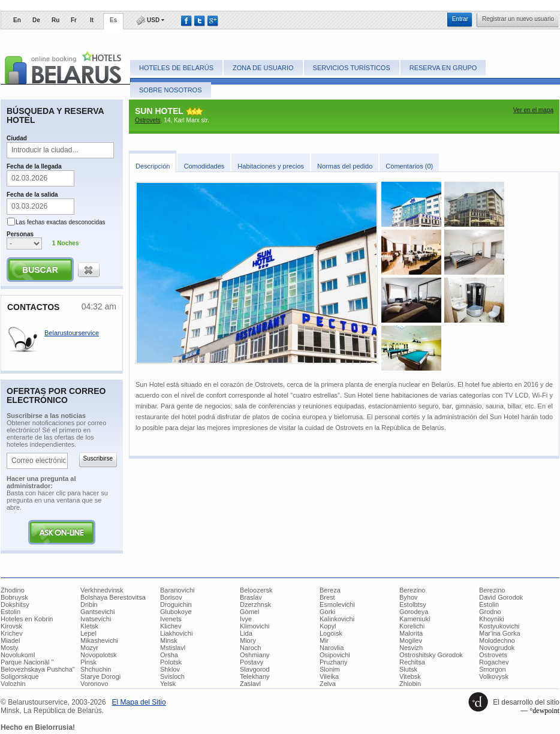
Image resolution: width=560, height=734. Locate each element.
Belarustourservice (72, 333)
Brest (327, 597)
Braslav (251, 597)
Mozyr (89, 648)
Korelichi (412, 626)
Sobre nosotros (171, 90)
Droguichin (176, 604)
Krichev (12, 633)
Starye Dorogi (100, 676)
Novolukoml (18, 655)
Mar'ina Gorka (500, 633)
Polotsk (171, 662)
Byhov (409, 597)
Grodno (490, 612)
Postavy (252, 662)
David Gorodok (501, 597)
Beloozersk (256, 590)
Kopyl (328, 626)
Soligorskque (20, 676)
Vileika (329, 676)
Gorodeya (414, 612)
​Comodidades (204, 166)
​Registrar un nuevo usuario (518, 19)
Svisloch (172, 676)
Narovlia (332, 648)
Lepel (88, 633)
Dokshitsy (15, 604)
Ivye (246, 619)
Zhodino (13, 590)
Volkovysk (494, 676)
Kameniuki (415, 619)
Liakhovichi (176, 633)
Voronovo (94, 684)
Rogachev (494, 662)
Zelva (328, 684)
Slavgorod (255, 669)
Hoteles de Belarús (176, 68)
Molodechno (497, 640)
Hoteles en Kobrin (27, 619)
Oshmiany (255, 655)
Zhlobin (410, 684)
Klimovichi (255, 626)
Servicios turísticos (352, 68)
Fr (74, 20)
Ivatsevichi (96, 619)
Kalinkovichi (337, 619)
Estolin (489, 604)
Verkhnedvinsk (102, 590)
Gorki (327, 612)
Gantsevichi (97, 612)
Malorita (411, 633)
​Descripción (153, 166)
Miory (248, 640)
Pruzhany (333, 662)
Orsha (169, 655)
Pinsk (88, 662)
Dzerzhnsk (255, 604)
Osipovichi (335, 655)
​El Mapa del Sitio (139, 702)
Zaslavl (250, 684)
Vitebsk (410, 676)
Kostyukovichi (499, 626)
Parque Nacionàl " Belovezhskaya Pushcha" (38, 666)
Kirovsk (11, 626)
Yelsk (168, 684)
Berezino (412, 590)
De (36, 20)
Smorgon (493, 669)
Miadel (10, 640)
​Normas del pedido (345, 166)
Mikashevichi (99, 640)
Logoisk (331, 633)
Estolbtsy (413, 604)
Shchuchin (96, 669)
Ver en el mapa (533, 110)
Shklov (170, 669)
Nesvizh (411, 648)
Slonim (330, 669)
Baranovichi (177, 590)
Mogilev (411, 640)
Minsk (169, 640)
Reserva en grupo (443, 68)
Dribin (89, 604)
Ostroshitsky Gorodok (431, 655)
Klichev (171, 626)
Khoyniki (492, 619)
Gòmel (249, 612)
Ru (55, 20)
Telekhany (255, 676)
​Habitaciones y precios (271, 166)
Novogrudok (497, 648)
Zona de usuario (263, 68)
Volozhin (13, 684)
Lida (246, 633)
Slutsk (408, 669)
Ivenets (171, 619)
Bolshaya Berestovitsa (113, 597)
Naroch (250, 648)
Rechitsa (412, 662)
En (17, 20)
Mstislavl (173, 648)
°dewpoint (545, 711)
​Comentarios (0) (409, 166)
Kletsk (89, 626)
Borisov (171, 597)
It (92, 20)
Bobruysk (14, 597)
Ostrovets (148, 120)
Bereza (330, 590)
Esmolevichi (337, 604)
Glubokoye (176, 612)
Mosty (9, 648)
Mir (324, 640)
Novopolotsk (99, 655)
